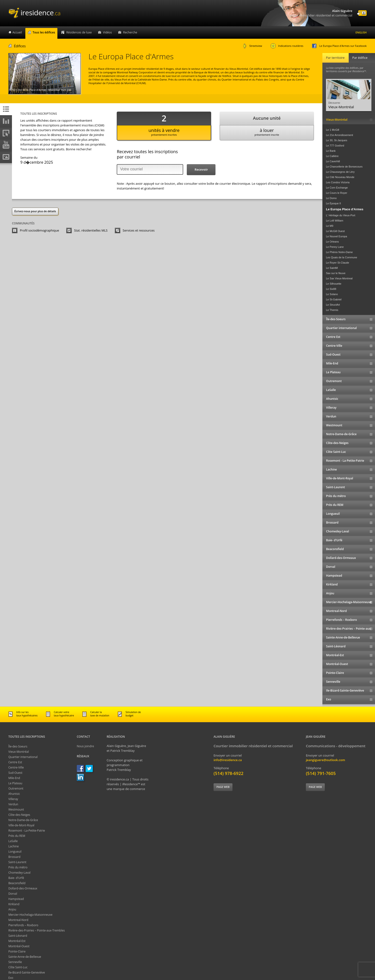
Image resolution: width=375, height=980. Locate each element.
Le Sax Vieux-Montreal (339, 278)
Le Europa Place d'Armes (345, 209)
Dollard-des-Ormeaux (23, 888)
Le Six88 (331, 289)
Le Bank (331, 151)
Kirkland (14, 904)
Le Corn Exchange (337, 188)
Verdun (13, 804)
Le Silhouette (334, 284)
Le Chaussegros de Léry (340, 172)
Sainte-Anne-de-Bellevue (25, 957)
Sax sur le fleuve (336, 273)
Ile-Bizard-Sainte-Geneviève (27, 972)
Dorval (13, 894)
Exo (11, 978)
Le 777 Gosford (335, 146)
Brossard (14, 857)
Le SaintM (332, 268)
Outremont (16, 788)
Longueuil (15, 852)
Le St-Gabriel (334, 299)
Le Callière (332, 156)
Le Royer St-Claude (338, 263)
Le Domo (331, 198)
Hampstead (16, 899)
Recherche (130, 32)
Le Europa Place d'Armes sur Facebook (339, 46)
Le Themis (332, 310)
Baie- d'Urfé (16, 878)
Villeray (13, 799)
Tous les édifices (44, 32)
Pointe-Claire (17, 951)
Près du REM (17, 836)
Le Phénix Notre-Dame (339, 252)
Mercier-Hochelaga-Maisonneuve (30, 915)
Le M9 (330, 226)
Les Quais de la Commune (342, 257)
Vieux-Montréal (19, 752)
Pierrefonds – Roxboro (23, 925)
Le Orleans (332, 242)
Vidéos (108, 32)
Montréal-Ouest (19, 946)
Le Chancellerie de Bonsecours (344, 167)
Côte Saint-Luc (18, 967)
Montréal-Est (17, 941)
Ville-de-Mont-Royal (21, 825)
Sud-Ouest (15, 773)
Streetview (253, 46)
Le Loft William (335, 221)
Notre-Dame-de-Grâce (23, 820)
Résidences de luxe (79, 32)
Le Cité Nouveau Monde (340, 177)
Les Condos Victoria (338, 182)
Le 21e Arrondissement (339, 135)
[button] (201, 170)
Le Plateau (15, 783)
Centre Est (15, 762)
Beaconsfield (17, 883)
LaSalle (13, 841)
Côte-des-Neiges (19, 815)
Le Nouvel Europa (336, 236)
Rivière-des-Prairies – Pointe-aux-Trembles (37, 930)
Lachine (14, 846)
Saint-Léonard (18, 936)
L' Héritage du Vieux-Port (341, 215)
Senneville (15, 962)
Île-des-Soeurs (18, 746)
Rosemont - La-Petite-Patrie (27, 831)
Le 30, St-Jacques (337, 140)
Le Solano (332, 294)
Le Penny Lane (335, 247)
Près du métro (18, 867)
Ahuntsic (14, 794)
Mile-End (14, 778)
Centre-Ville (16, 767)
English (361, 32)
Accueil (17, 32)
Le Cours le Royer (337, 193)
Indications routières (287, 46)
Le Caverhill (333, 161)
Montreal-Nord (18, 920)
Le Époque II (333, 203)
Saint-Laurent (17, 862)
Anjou (12, 909)
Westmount (16, 809)
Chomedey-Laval (19, 873)
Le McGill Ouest (335, 231)
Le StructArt (333, 305)
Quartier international (23, 757)
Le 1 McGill (333, 130)
